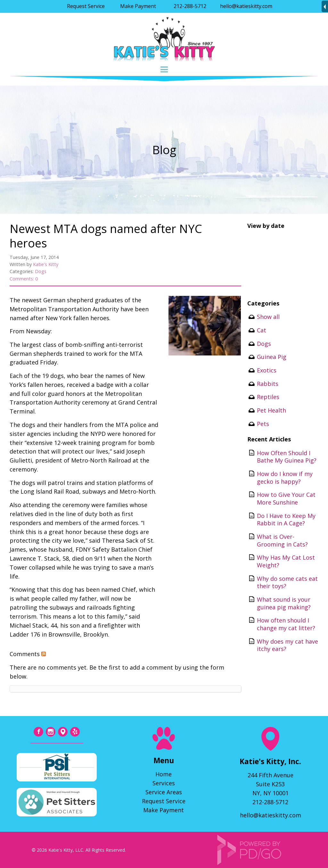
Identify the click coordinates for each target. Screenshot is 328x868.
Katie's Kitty (46, 264)
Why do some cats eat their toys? (287, 582)
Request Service (86, 6)
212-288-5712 (190, 6)
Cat (262, 330)
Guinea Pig (272, 357)
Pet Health (271, 410)
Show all (268, 317)
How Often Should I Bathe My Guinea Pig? (287, 457)
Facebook (38, 732)
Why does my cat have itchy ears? (287, 645)
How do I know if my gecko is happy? (285, 478)
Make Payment (138, 6)
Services (164, 783)
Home (164, 774)
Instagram (51, 732)
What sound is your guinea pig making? (284, 603)
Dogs (41, 271)
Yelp (75, 732)
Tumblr (63, 732)
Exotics (267, 370)
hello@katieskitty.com (246, 6)
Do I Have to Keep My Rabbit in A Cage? (286, 520)
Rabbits (268, 384)
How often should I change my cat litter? (286, 624)
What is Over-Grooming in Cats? (282, 540)
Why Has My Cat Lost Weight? (286, 561)
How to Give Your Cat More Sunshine (286, 498)
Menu (164, 70)
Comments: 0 (24, 279)
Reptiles (268, 397)
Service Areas (164, 792)
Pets (263, 424)
